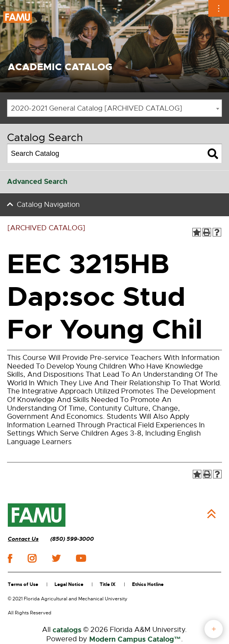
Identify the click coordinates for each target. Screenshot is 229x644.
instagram (32, 558)
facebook (10, 558)
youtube (81, 558)
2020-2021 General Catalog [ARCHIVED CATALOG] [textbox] (97, 108)
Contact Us (23, 539)
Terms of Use (23, 584)
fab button (214, 629)
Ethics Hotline (148, 584)
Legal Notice (69, 584)
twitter (56, 558)
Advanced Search (37, 182)
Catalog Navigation (48, 205)
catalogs (67, 630)
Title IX (108, 584)
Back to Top (211, 514)
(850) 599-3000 (72, 539)
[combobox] (114, 108)
